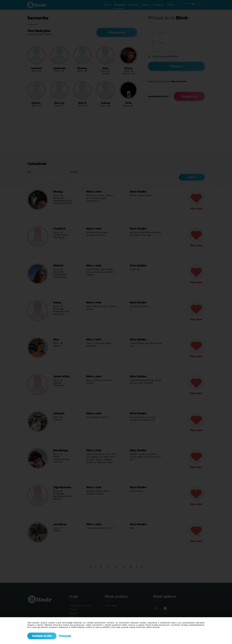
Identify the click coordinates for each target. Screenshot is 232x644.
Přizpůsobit (65, 636)
